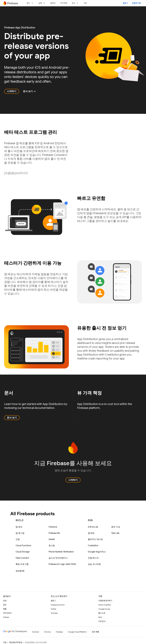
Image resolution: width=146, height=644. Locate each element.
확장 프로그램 (22, 564)
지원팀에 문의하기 (105, 601)
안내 (5, 601)
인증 (18, 539)
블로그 (125, 3)
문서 (74, 3)
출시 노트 (102, 613)
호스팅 (52, 546)
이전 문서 (102, 621)
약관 (5, 642)
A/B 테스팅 (93, 527)
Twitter (54, 609)
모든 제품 (95, 632)
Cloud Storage (23, 552)
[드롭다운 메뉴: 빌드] (33, 3)
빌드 (28, 3)
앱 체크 (19, 527)
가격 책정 (64, 3)
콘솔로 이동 (136, 3)
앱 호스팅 (20, 533)
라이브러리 (7, 613)
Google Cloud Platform (77, 632)
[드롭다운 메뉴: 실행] (45, 3)
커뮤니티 (87, 3)
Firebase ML (54, 533)
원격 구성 (116, 527)
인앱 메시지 (93, 558)
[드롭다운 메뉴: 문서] (78, 3)
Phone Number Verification (61, 552)
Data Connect (22, 558)
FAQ (100, 617)
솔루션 (53, 3)
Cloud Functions (23, 546)
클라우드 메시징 (95, 539)
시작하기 (12, 91)
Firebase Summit (58, 605)
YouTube (54, 613)
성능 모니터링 (94, 564)
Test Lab (115, 533)
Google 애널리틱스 (97, 552)
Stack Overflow (105, 605)
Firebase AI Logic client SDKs (62, 564)
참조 (5, 605)
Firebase (59, 632)
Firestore (53, 527)
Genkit (52, 539)
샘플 (5, 609)
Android (36, 632)
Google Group (104, 609)
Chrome (47, 632)
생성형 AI (20, 571)
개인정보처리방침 (16, 642)
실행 (40, 3)
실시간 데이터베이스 (58, 558)
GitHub (6, 617)
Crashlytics (93, 546)
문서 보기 (29, 91)
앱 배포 (91, 533)
